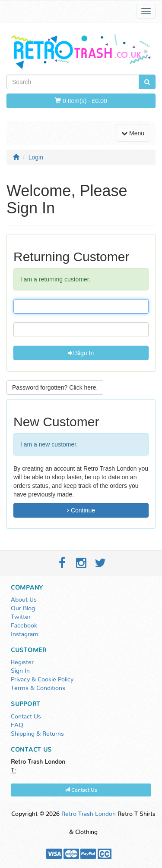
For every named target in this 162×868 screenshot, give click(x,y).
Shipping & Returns (37, 734)
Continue (81, 510)
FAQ (17, 725)
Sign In (81, 353)
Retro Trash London (89, 814)
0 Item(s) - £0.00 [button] (81, 101)
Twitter (21, 617)
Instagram (25, 634)
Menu (135, 133)
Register (22, 662)
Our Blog (23, 609)
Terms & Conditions (38, 688)
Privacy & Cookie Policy (42, 680)
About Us (24, 600)
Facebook (24, 626)
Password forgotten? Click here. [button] (55, 387)
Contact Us (26, 717)
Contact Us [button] (81, 790)
